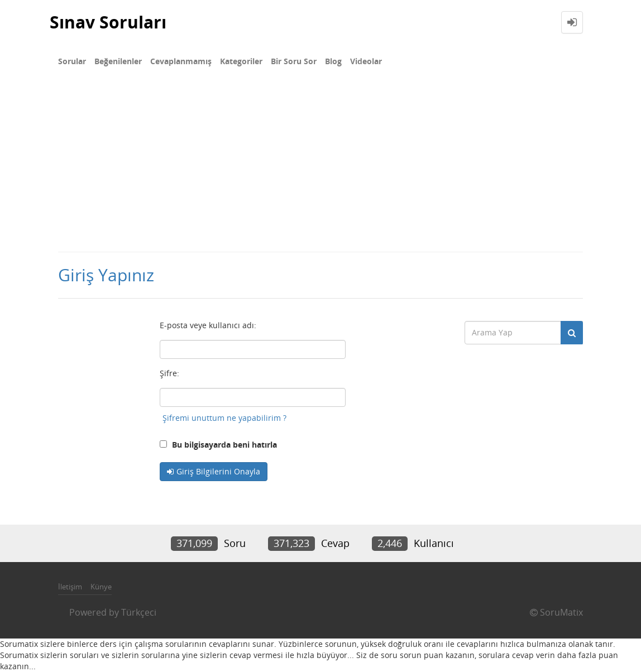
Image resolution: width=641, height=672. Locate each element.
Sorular (72, 61)
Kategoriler (241, 61)
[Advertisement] (320, 167)
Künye (101, 587)
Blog (333, 61)
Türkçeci (139, 612)
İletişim (70, 587)
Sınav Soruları (108, 22)
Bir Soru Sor (294, 61)
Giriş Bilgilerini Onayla (218, 471)
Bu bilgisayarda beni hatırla (218, 445)
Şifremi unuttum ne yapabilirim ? (224, 418)
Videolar (366, 61)
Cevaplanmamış (181, 61)
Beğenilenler (118, 61)
